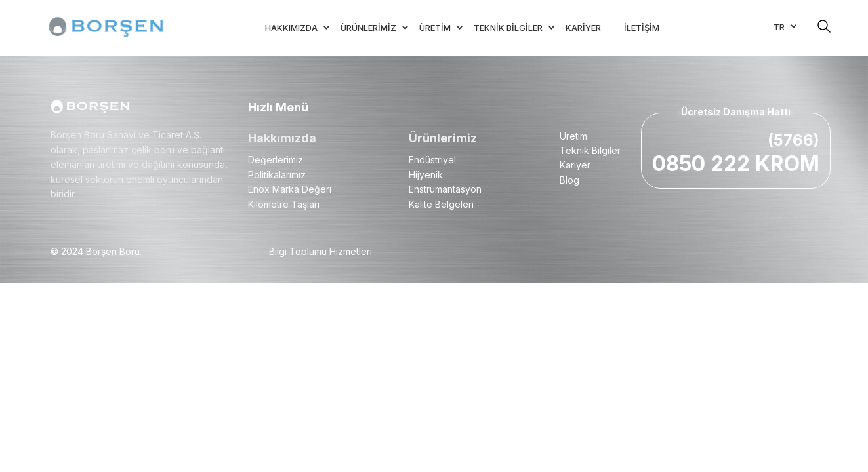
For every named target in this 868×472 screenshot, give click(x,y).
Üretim (573, 136)
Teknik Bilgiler (590, 150)
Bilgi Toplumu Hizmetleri (320, 251)
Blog (569, 180)
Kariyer (575, 165)
